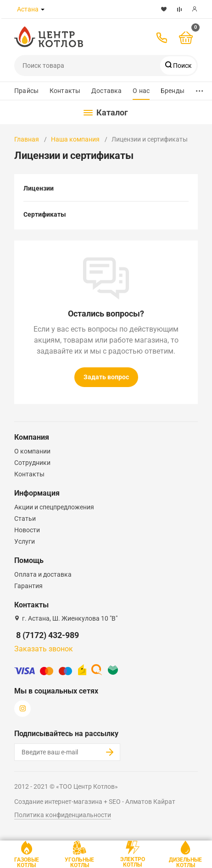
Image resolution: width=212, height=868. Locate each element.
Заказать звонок (44, 649)
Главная (27, 139)
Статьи (25, 519)
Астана (28, 9)
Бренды (173, 91)
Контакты (65, 91)
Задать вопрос (106, 377)
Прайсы (26, 91)
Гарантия (28, 586)
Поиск (182, 66)
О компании (32, 451)
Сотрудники (32, 463)
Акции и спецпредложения (54, 507)
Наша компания (75, 139)
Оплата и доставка (43, 574)
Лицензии (39, 188)
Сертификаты (45, 214)
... (200, 89)
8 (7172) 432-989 (47, 635)
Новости (27, 530)
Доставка (106, 91)
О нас (141, 91)
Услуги (25, 541)
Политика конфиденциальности (63, 815)
